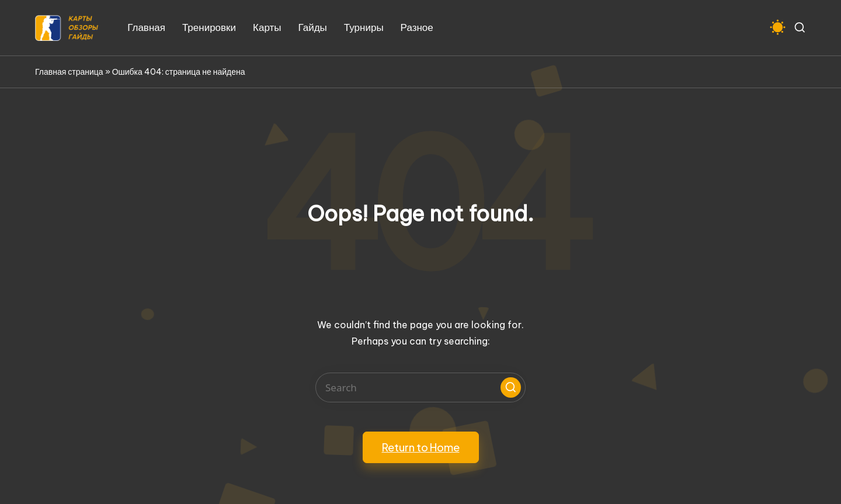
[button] (511, 387)
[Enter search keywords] (420, 387)
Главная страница (69, 72)
